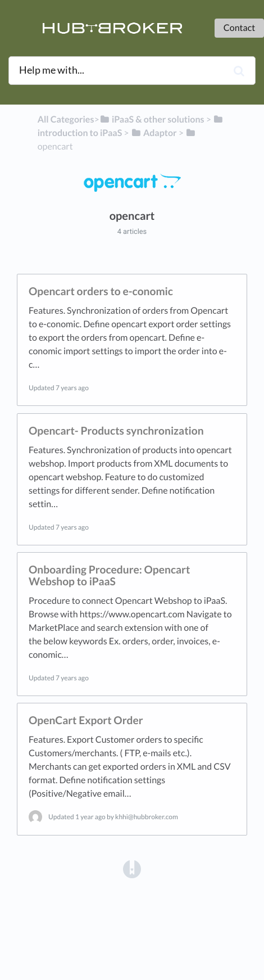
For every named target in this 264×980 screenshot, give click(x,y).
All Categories (66, 119)
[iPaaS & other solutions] (152, 119)
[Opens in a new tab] (132, 868)
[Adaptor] (154, 133)
